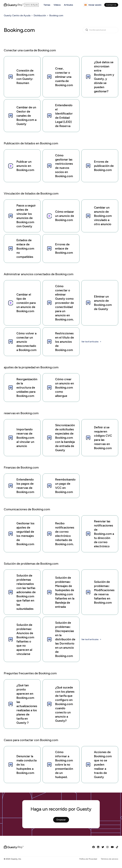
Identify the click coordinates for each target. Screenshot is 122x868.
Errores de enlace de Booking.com (60, 248)
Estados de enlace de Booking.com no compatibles (21, 248)
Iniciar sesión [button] (95, 5)
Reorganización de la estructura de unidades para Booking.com (23, 387)
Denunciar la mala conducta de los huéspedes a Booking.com (22, 765)
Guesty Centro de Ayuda (17, 15)
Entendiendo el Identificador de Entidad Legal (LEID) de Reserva (60, 116)
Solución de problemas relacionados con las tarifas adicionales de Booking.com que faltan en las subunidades (22, 592)
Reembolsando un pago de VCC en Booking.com (61, 486)
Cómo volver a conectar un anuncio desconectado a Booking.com (22, 342)
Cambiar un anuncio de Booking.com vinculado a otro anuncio (99, 216)
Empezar (61, 820)
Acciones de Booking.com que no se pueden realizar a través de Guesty (99, 765)
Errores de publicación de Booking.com (99, 166)
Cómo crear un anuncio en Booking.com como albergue (60, 387)
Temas (47, 5)
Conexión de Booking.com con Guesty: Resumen (21, 77)
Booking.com (56, 15)
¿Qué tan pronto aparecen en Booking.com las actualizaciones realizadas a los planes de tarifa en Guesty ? (22, 704)
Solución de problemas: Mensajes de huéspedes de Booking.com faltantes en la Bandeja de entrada (60, 592)
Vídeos (57, 5)
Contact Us (111, 5)
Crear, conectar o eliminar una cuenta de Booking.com (60, 77)
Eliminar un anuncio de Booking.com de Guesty (99, 303)
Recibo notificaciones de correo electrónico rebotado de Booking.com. (60, 534)
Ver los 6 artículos (90, 342)
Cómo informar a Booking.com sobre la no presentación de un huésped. (60, 765)
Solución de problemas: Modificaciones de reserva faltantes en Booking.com (100, 592)
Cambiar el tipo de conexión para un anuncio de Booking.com (22, 303)
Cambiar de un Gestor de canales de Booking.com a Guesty (22, 116)
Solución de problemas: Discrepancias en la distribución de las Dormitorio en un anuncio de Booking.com (61, 639)
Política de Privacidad (88, 859)
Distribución (40, 15)
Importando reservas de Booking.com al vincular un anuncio (21, 438)
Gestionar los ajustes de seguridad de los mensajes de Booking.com (21, 534)
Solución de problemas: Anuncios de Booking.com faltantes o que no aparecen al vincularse (21, 639)
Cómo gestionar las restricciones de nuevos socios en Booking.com (60, 166)
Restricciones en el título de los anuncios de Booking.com (60, 342)
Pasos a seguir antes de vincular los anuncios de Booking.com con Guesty (22, 216)
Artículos (69, 5)
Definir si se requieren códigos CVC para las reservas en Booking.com (99, 438)
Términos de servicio (109, 859)
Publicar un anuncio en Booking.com (21, 166)
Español (86, 5)
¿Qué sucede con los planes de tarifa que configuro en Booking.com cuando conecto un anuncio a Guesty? (60, 704)
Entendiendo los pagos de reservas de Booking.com (21, 486)
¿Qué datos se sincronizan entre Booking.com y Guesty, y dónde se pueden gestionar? (100, 77)
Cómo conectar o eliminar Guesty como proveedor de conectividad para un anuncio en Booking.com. (60, 303)
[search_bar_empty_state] (100, 30)
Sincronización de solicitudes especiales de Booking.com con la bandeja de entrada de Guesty (61, 438)
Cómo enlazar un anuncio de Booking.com (60, 216)
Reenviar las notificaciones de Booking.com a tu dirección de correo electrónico (100, 534)
